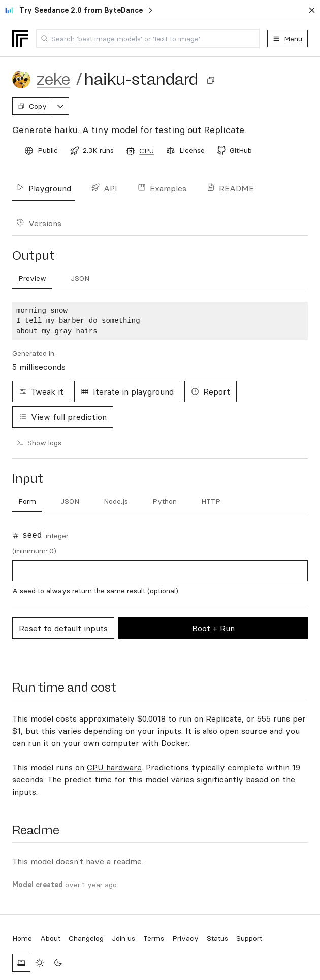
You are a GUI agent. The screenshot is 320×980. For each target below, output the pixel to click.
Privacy (185, 938)
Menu (287, 39)
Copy (32, 106)
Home (22, 938)
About (50, 938)
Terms (154, 938)
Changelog (86, 938)
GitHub (241, 150)
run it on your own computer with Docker (108, 743)
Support (249, 938)
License (192, 150)
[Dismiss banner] (312, 10)
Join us (123, 938)
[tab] (27, 502)
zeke (53, 79)
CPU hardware (114, 767)
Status (217, 938)
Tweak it (41, 391)
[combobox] (148, 39)
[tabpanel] (160, 321)
